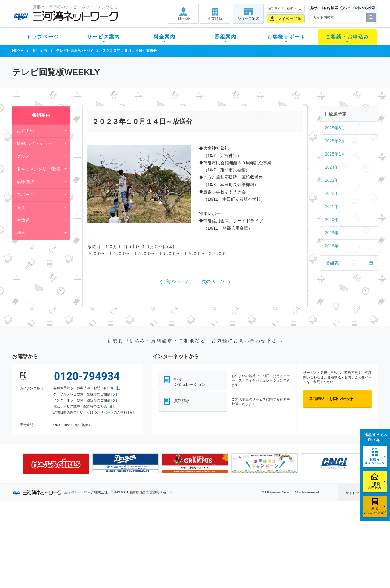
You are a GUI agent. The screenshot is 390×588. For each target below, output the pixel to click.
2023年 (332, 180)
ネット (88, 533)
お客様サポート (286, 37)
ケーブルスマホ (96, 549)
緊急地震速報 (94, 557)
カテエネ (90, 565)
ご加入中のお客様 (52, 533)
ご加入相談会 (275, 541)
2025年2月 (335, 141)
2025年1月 (335, 154)
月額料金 (135, 533)
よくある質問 (229, 525)
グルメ (23, 156)
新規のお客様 (48, 525)
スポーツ (25, 195)
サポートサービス (233, 541)
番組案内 (225, 37)
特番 (21, 233)
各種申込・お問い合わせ (331, 399)
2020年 (332, 220)
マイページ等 (289, 19)
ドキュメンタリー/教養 (39, 169)
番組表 (332, 263)
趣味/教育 (26, 182)
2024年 (332, 167)
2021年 (332, 206)
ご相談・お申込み (347, 37)
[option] (56, 464)
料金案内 (165, 37)
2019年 (332, 233)
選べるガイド (48, 541)
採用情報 (183, 19)
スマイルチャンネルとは (194, 525)
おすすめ (25, 131)
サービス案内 (104, 37)
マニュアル (227, 533)
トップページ (43, 37)
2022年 (332, 193)
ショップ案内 (248, 19)
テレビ (88, 525)
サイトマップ (356, 493)
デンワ (88, 541)
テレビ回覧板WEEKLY (74, 51)
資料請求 (182, 401)
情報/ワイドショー (34, 143)
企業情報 (215, 19)
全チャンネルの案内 (190, 547)
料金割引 (135, 541)
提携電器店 (273, 533)
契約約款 (90, 573)
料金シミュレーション (190, 382)
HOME (18, 51)
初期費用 (135, 525)
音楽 (21, 207)
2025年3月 (335, 128)
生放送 (23, 220)
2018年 (332, 246)
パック (133, 549)
